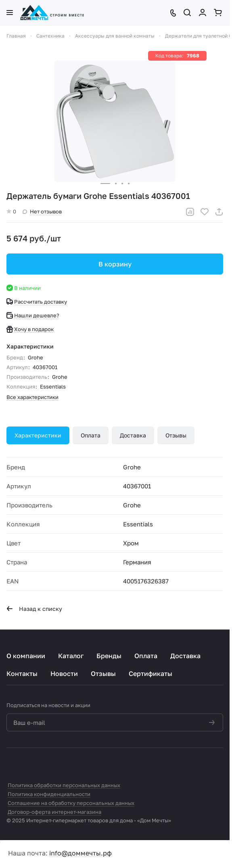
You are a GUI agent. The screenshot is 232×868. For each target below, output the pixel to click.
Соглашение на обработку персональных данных (71, 803)
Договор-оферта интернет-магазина (54, 812)
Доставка (133, 435)
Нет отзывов (42, 211)
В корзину (115, 264)
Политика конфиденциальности (49, 794)
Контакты (22, 674)
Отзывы (176, 435)
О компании (26, 656)
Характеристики (38, 435)
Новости (64, 674)
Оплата (91, 435)
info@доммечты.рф (80, 853)
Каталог (71, 656)
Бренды (109, 656)
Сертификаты (150, 674)
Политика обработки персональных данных (64, 785)
